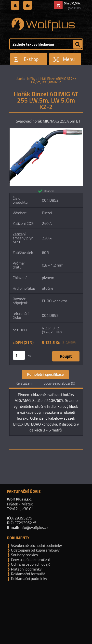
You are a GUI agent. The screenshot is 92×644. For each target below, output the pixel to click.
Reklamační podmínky (29, 578)
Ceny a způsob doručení (30, 559)
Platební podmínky (26, 569)
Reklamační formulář (28, 574)
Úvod (19, 79)
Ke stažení (24, 383)
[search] (77, 44)
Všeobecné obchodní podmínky (36, 545)
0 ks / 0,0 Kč (72, 3)
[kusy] (19, 355)
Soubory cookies (24, 555)
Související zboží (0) (59, 383)
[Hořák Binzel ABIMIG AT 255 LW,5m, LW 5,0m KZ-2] (46, 130)
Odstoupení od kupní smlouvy (35, 550)
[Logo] (43, 24)
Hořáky (31, 79)
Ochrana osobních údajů (30, 564)
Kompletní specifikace (45, 374)
